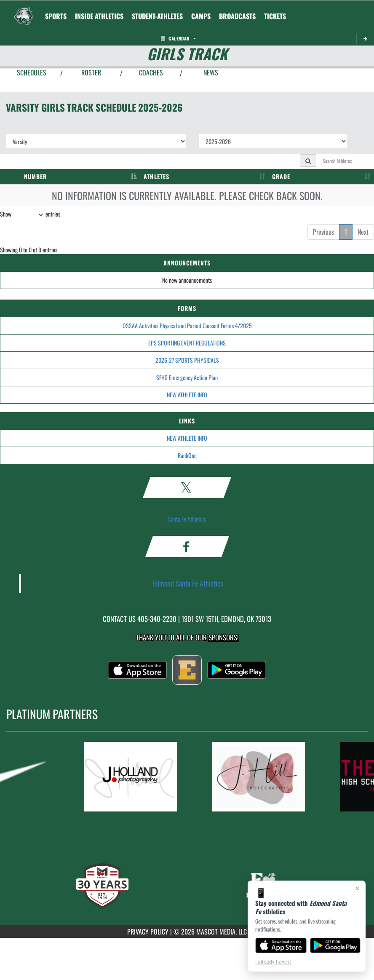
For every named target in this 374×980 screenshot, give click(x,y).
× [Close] (357, 888)
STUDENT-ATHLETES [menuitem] (157, 16)
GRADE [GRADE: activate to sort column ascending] (281, 176)
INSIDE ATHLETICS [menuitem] (99, 16)
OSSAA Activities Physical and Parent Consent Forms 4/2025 (187, 325)
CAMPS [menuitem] (201, 16)
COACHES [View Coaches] (151, 72)
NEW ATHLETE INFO (187, 395)
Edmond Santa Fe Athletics (188, 583)
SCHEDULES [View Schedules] (32, 72)
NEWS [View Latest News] (211, 72)
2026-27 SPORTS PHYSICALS (187, 360)
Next (363, 232)
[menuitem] (237, 16)
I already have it (273, 962)
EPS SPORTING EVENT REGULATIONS (187, 343)
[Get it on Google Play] (335, 945)
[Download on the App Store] (281, 945)
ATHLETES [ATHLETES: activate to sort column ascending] (156, 176)
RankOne (187, 455)
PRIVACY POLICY (148, 932)
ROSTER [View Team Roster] (91, 72)
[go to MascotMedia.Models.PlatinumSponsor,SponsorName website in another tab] (140, 777)
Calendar (178, 38)
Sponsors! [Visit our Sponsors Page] (223, 637)
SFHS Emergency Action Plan (187, 377)
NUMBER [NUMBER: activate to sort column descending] (35, 176)
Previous (323, 232)
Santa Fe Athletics (187, 519)
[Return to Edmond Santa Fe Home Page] (24, 11)
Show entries (30, 215)
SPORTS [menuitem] (56, 16)
